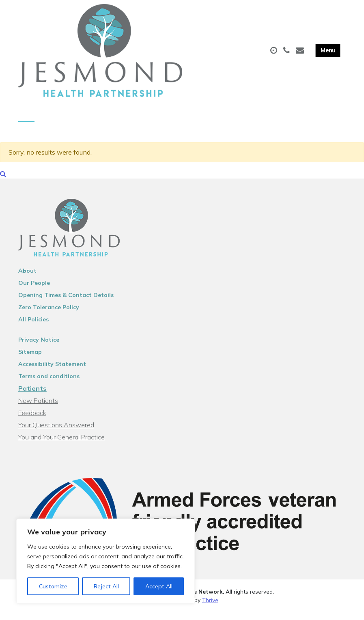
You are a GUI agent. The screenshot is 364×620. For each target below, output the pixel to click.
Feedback (32, 420)
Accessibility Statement (52, 372)
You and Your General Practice (61, 445)
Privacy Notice (39, 347)
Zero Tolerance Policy (49, 315)
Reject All (106, 586)
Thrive (210, 608)
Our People (34, 291)
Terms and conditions (49, 384)
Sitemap (30, 360)
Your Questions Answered (56, 433)
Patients (32, 396)
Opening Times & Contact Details (66, 303)
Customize (53, 586)
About (27, 278)
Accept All (159, 586)
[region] (106, 561)
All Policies (33, 327)
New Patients (38, 408)
